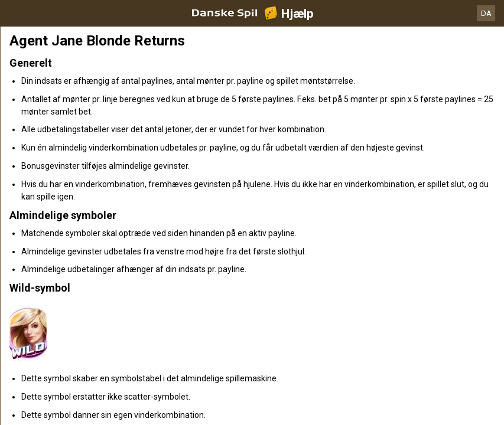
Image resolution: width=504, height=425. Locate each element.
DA (486, 13)
